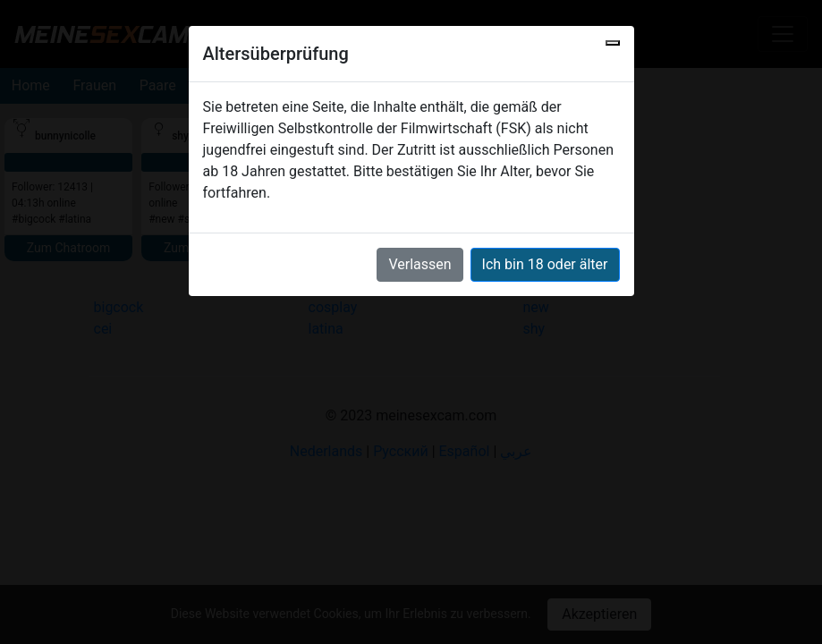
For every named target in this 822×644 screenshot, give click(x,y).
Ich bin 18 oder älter (545, 264)
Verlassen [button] (419, 264)
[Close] (613, 43)
